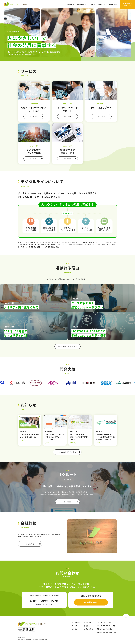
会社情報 (87, 626)
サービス (74, 626)
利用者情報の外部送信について (107, 632)
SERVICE (81, 4)
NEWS (92, 4)
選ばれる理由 (76, 623)
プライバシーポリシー (104, 623)
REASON (70, 4)
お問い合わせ (88, 629)
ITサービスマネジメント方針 (106, 626)
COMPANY (113, 4)
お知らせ (74, 629)
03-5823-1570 (44, 601)
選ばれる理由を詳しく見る (69, 346)
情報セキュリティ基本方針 (105, 629)
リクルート (88, 623)
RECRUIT (102, 4)
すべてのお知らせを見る (69, 452)
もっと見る (71, 502)
